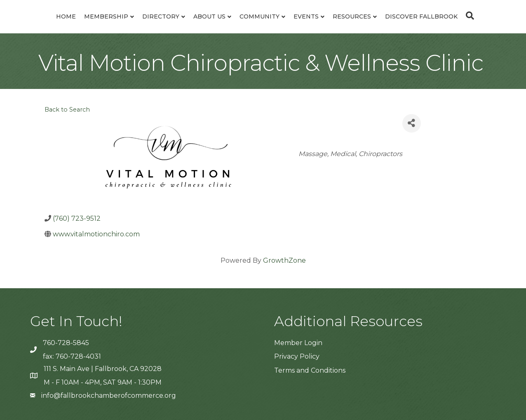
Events (306, 16)
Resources (352, 16)
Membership (106, 16)
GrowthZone (284, 260)
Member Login (298, 343)
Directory (161, 16)
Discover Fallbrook (421, 16)
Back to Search (67, 110)
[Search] (468, 16)
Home (66, 16)
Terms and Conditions (310, 370)
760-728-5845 (66, 343)
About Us (209, 16)
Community (259, 16)
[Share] (412, 123)
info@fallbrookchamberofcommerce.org (109, 395)
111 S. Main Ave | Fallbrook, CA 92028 (103, 369)
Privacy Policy (297, 356)
